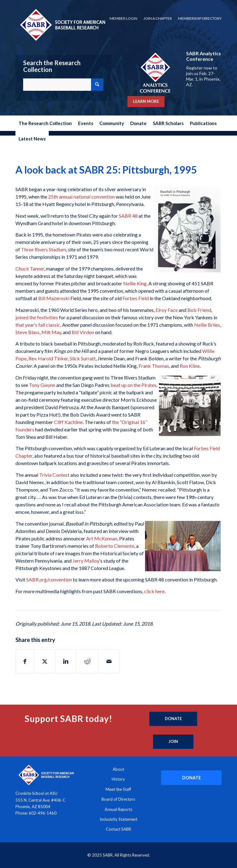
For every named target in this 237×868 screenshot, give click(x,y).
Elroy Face (167, 310)
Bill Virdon (83, 332)
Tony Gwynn (42, 385)
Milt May (51, 332)
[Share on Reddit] (87, 661)
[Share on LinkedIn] (66, 661)
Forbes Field (136, 298)
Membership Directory (200, 18)
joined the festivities (37, 317)
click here (154, 591)
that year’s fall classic (38, 325)
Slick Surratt (83, 358)
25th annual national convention (81, 197)
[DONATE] (191, 778)
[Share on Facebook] (25, 661)
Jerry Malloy (86, 561)
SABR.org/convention (49, 579)
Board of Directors (118, 799)
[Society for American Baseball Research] (62, 25)
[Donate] (173, 719)
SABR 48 (128, 216)
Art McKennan (102, 538)
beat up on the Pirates (133, 385)
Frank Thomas (154, 366)
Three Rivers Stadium (44, 249)
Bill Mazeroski (54, 298)
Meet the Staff (118, 789)
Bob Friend (199, 310)
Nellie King (135, 283)
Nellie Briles (207, 325)
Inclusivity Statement (118, 819)
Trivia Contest (54, 475)
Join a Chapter (158, 18)
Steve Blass (27, 332)
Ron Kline (190, 366)
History (118, 779)
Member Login (123, 18)
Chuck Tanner (30, 268)
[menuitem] (123, 19)
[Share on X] (45, 661)
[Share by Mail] (109, 661)
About (118, 769)
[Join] (173, 742)
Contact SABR (118, 829)
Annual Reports (118, 809)
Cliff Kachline (68, 422)
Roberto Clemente (115, 546)
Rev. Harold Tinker (48, 358)
